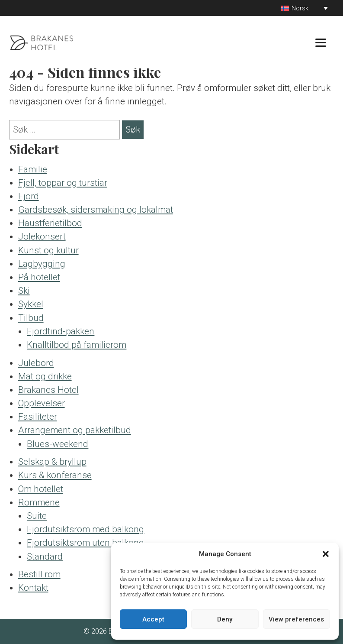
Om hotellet (41, 489)
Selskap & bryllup (52, 462)
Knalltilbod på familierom (77, 345)
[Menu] (321, 42)
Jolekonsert (42, 236)
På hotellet (39, 277)
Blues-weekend (58, 444)
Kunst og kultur (48, 250)
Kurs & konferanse (55, 475)
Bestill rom (39, 574)
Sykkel (31, 304)
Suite (37, 516)
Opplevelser (42, 403)
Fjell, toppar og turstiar (63, 183)
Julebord (36, 363)
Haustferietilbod (50, 223)
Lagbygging (42, 264)
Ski (24, 291)
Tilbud (31, 318)
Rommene (39, 502)
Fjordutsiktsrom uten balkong (85, 543)
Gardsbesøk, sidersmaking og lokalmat (96, 210)
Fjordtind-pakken (61, 331)
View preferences (296, 619)
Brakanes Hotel (48, 390)
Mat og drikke (45, 376)
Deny (225, 619)
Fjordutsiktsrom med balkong (85, 529)
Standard (45, 557)
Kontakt (33, 588)
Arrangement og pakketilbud (75, 430)
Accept (153, 619)
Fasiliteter (38, 417)
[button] (326, 554)
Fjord (29, 196)
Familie (33, 169)
